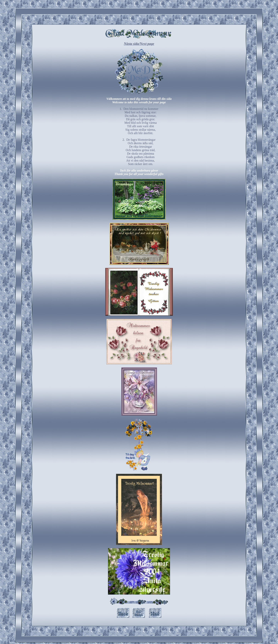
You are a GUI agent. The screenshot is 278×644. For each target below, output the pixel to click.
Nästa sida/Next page (139, 44)
